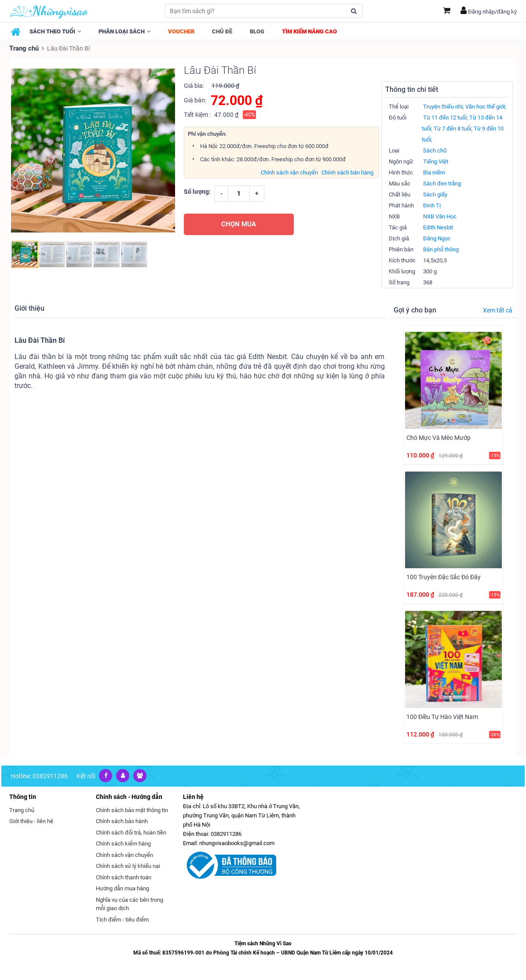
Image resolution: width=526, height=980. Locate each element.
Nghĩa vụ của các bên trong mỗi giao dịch (130, 904)
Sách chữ (435, 150)
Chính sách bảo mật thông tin (132, 810)
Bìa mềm (434, 172)
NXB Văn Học (440, 216)
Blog (257, 31)
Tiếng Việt (436, 161)
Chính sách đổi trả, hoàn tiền (131, 832)
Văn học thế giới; (486, 106)
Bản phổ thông (441, 249)
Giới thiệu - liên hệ (31, 821)
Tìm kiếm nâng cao (309, 31)
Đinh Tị (432, 205)
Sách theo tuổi (55, 31)
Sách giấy (435, 194)
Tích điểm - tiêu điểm (122, 919)
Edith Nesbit (438, 227)
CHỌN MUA (239, 224)
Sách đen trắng (442, 183)
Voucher (181, 31)
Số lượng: (197, 191)
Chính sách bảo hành (122, 821)
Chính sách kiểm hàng (123, 843)
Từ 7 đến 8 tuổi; (453, 128)
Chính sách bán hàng (347, 172)
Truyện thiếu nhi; (444, 106)
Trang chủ (23, 48)
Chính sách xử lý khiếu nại (128, 866)
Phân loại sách (124, 31)
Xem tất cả (498, 310)
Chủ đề (222, 31)
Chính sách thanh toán (124, 877)
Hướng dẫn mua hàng (122, 888)
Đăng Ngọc (437, 238)
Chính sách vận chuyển (289, 172)
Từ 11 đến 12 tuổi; (446, 117)
